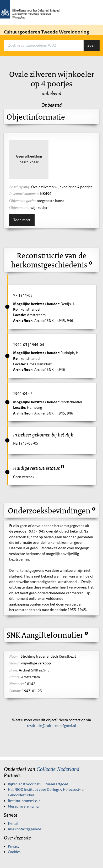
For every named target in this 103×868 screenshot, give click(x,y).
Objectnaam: (19, 208)
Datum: (15, 691)
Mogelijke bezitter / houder (36, 304)
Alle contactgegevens (25, 829)
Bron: (14, 670)
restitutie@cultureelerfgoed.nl (51, 726)
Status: (15, 663)
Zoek (91, 45)
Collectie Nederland (58, 769)
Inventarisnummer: (24, 194)
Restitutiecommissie (24, 801)
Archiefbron (23, 321)
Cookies (14, 852)
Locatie (19, 315)
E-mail (13, 824)
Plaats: (15, 677)
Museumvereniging (23, 806)
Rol (16, 309)
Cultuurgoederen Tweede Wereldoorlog (47, 32)
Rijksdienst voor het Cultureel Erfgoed (38, 784)
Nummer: (17, 684)
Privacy (14, 846)
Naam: (15, 656)
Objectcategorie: (23, 201)
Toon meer (22, 220)
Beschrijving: (20, 187)
